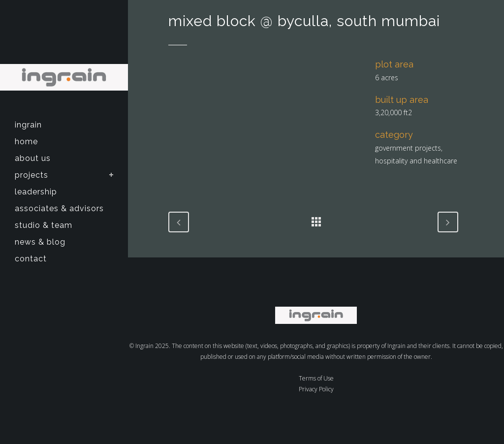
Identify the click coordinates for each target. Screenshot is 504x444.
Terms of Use (316, 378)
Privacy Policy (316, 389)
